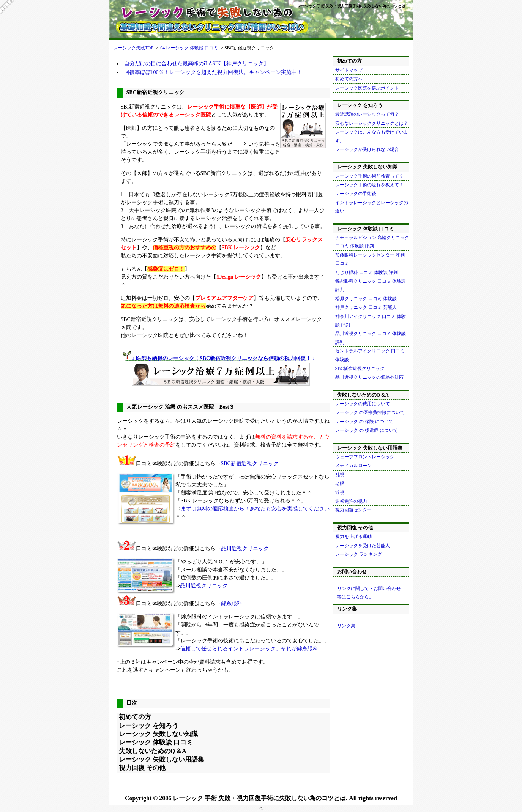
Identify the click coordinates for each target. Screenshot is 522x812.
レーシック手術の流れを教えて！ (369, 185)
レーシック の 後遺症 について (367, 430)
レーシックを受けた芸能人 (363, 546)
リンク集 (346, 626)
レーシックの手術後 (356, 194)
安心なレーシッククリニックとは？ (372, 123)
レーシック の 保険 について (364, 422)
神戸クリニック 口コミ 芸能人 (366, 307)
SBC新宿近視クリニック (250, 463)
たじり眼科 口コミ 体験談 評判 (367, 272)
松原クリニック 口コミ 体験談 (366, 299)
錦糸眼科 (232, 603)
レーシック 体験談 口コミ (156, 742)
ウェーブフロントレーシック (365, 457)
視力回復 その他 (142, 768)
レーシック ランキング (359, 554)
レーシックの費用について (363, 404)
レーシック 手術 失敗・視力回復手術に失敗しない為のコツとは (351, 6)
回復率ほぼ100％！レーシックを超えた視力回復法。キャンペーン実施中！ (213, 72)
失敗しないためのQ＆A (153, 751)
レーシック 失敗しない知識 (158, 734)
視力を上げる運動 (353, 537)
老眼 (340, 483)
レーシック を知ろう (149, 726)
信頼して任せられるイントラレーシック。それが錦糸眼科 (249, 649)
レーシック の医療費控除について (370, 412)
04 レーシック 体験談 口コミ (189, 48)
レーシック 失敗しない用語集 (162, 759)
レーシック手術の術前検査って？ (369, 176)
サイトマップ (349, 70)
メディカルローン (353, 466)
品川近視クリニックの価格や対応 (369, 377)
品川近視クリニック (245, 548)
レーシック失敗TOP (133, 48)
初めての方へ (349, 79)
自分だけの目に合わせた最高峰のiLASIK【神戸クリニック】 (196, 64)
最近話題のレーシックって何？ (367, 114)
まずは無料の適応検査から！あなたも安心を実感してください (255, 509)
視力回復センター (353, 510)
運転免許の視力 (351, 501)
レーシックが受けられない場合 (367, 149)
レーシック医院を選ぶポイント (367, 88)
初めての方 (135, 717)
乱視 (340, 475)
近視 (340, 493)
